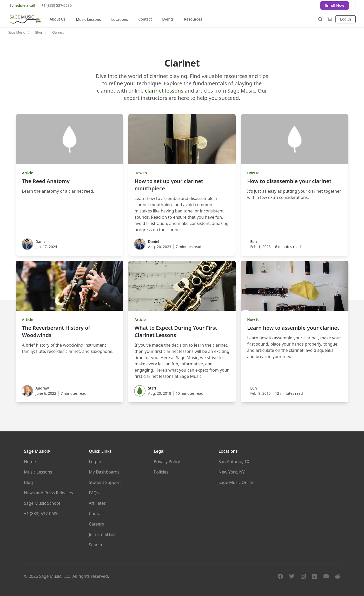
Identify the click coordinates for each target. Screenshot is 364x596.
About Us (58, 19)
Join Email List (102, 534)
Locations (120, 19)
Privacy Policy (167, 462)
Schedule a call (22, 5)
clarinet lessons (164, 91)
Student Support (105, 482)
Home (30, 462)
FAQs (94, 493)
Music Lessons (88, 19)
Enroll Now (335, 5)
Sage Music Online (236, 482)
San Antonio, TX (234, 462)
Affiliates (97, 503)
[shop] (330, 19)
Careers (96, 524)
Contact (145, 19)
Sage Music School (42, 503)
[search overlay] (320, 19)
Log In (346, 19)
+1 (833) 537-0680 (57, 5)
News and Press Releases (49, 493)
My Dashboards (104, 472)
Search (95, 545)
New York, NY (231, 472)
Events (168, 19)
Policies (161, 472)
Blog (29, 482)
